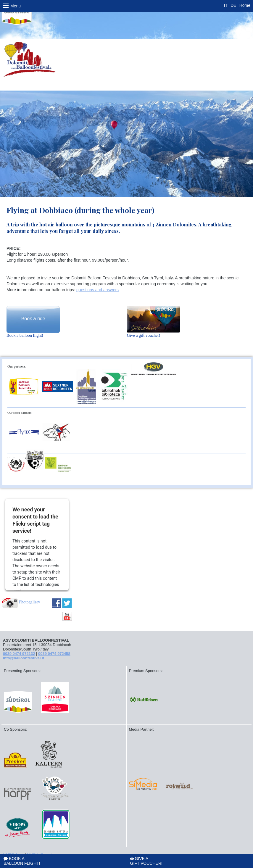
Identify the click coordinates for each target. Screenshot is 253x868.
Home (245, 5)
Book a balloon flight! (22, 861)
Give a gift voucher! (146, 861)
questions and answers (98, 290)
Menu (12, 7)
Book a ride (33, 319)
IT (226, 5)
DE (233, 5)
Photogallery (30, 602)
